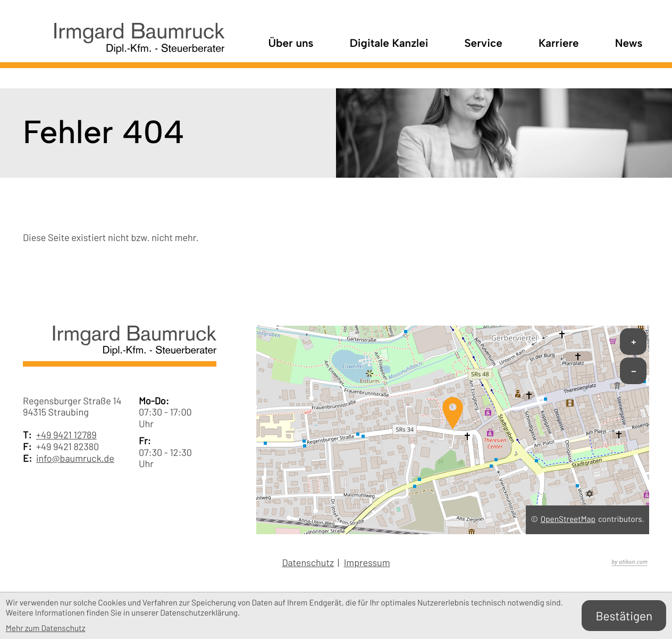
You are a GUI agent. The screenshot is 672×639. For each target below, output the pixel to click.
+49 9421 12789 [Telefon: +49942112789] (66, 435)
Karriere (559, 43)
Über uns (291, 43)
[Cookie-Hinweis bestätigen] (624, 616)
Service (484, 43)
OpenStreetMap (568, 519)
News (629, 43)
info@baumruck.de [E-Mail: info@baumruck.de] (75, 458)
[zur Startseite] (124, 44)
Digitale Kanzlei (389, 43)
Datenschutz (308, 563)
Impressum (367, 563)
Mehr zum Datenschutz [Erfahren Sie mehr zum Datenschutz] (46, 628)
